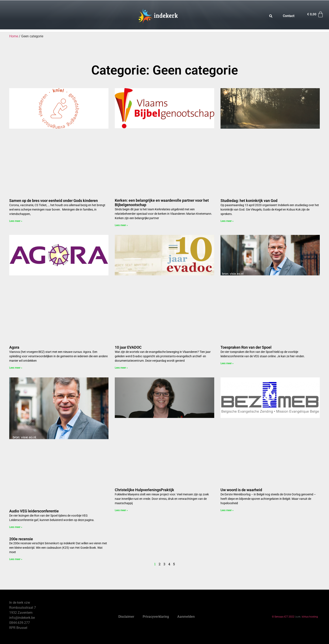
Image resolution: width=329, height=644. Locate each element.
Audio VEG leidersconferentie (34, 511)
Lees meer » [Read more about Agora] (16, 368)
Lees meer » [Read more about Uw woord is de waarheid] (227, 510)
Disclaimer (126, 617)
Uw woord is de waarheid (241, 490)
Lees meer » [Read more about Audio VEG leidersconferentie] (16, 527)
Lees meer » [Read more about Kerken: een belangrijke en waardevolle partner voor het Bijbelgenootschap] (121, 225)
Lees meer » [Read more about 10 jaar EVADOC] (121, 368)
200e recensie (21, 539)
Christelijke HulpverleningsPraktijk (144, 490)
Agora (14, 347)
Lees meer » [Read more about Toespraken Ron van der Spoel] (227, 363)
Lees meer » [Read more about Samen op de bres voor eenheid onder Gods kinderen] (16, 221)
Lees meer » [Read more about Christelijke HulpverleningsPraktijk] (121, 510)
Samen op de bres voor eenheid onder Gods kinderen (54, 201)
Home (14, 36)
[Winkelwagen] (316, 14)
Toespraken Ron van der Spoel (246, 347)
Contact (289, 16)
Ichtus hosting (310, 617)
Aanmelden (186, 617)
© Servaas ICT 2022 (283, 617)
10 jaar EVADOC (128, 347)
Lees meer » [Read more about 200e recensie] (16, 559)
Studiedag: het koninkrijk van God (249, 201)
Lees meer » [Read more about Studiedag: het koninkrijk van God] (227, 221)
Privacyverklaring (156, 617)
